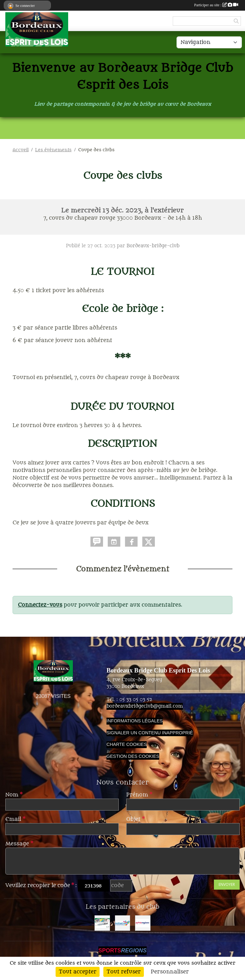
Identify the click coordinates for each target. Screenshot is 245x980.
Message (19, 844)
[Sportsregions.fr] (143, 923)
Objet (136, 819)
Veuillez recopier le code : (41, 886)
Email (15, 819)
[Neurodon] (102, 923)
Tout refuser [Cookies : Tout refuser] (124, 972)
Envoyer (227, 884)
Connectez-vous (40, 605)
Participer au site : (216, 5)
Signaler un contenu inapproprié (150, 733)
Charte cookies (127, 744)
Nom (14, 795)
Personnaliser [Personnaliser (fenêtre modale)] (170, 972)
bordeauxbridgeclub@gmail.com (145, 706)
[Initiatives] (123, 923)
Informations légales (135, 721)
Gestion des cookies (133, 756)
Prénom (139, 795)
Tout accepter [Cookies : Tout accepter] (78, 972)
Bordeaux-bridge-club (153, 246)
